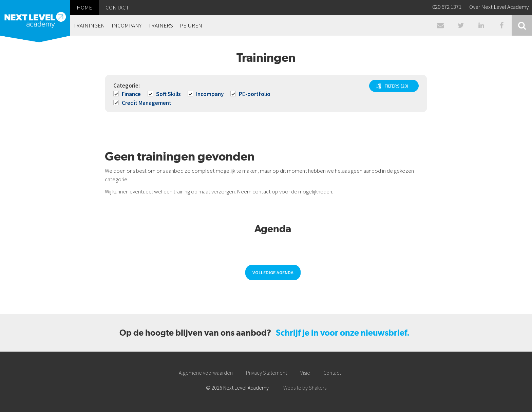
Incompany (206, 94)
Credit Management (143, 103)
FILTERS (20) (396, 86)
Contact (332, 373)
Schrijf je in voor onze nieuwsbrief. (343, 333)
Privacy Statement (267, 373)
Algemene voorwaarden (206, 373)
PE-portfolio (251, 94)
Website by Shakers (305, 388)
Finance (128, 94)
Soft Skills (165, 94)
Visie (305, 373)
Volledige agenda (273, 273)
